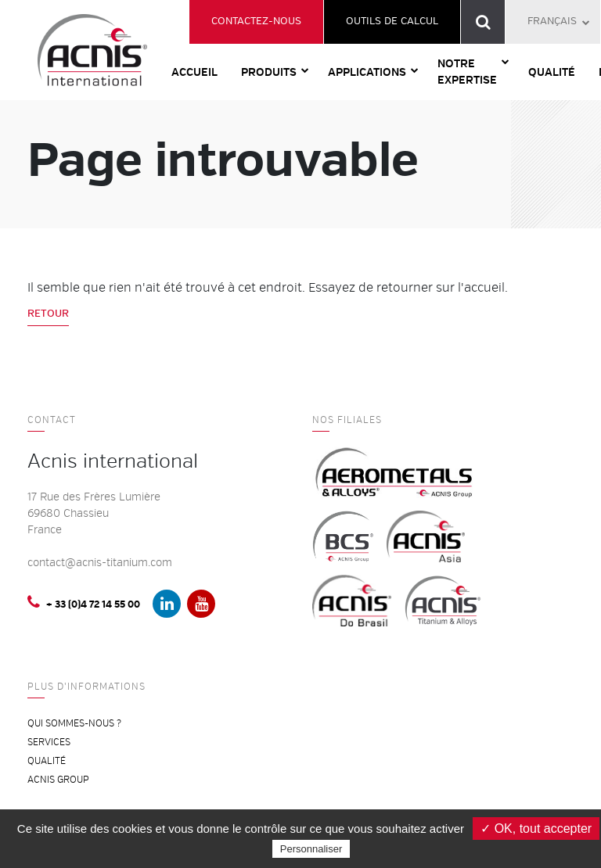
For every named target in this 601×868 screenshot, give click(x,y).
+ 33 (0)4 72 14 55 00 (84, 603)
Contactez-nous (256, 21)
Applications (367, 72)
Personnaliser (311, 849)
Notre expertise (467, 72)
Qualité (552, 72)
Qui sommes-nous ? (74, 724)
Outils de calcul (392, 21)
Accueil (194, 72)
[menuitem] (553, 22)
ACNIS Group (58, 780)
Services (49, 742)
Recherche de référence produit (483, 22)
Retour (48, 314)
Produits (269, 72)
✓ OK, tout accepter (536, 829)
